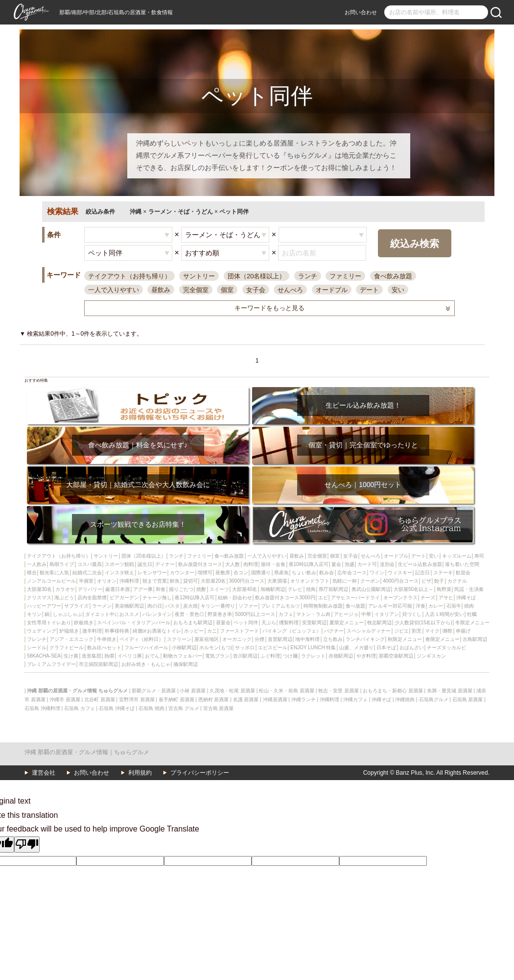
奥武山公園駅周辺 (371, 589)
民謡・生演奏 (469, 589)
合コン (241, 573)
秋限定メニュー (405, 639)
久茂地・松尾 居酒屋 (232, 691)
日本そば (386, 648)
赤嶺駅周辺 (341, 656)
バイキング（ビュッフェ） (292, 631)
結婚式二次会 (87, 573)
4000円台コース (400, 581)
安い (398, 290)
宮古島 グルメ (184, 708)
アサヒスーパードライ (355, 598)
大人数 (233, 564)
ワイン (377, 573)
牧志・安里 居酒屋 (339, 691)
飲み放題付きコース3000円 (285, 598)
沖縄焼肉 (405, 699)
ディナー (165, 564)
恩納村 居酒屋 (214, 699)
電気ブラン (217, 656)
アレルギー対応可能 (390, 606)
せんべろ (290, 290)
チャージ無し (157, 598)
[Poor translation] (27, 844)
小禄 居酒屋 (193, 691)
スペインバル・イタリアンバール (134, 623)
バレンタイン (157, 614)
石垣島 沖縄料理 (42, 708)
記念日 (422, 573)
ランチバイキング (365, 639)
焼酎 (201, 589)
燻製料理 (289, 623)
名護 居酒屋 (246, 699)
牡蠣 (472, 614)
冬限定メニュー (472, 623)
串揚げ (463, 631)
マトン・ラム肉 (313, 614)
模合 (32, 573)
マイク (432, 631)
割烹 (417, 631)
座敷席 (223, 573)
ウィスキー (400, 573)
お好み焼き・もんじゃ (146, 664)
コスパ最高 (90, 564)
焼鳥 (311, 589)
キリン (34, 614)
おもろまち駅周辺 (193, 623)
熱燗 (109, 656)
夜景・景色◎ (189, 614)
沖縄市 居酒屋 (65, 699)
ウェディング (42, 631)
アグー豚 (143, 589)
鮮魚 (175, 581)
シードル (37, 648)
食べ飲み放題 (393, 276)
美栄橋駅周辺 (129, 606)
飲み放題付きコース (200, 564)
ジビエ (401, 631)
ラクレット (313, 656)
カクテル (457, 581)
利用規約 (140, 773)
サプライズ (76, 606)
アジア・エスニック (71, 639)
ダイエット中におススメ (112, 614)
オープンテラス (400, 598)
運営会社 (44, 773)
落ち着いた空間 (462, 564)
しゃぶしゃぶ (68, 614)
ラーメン (102, 606)
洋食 (421, 606)
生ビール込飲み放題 (420, 564)
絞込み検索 (415, 244)
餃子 (439, 581)
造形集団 (92, 656)
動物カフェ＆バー (183, 656)
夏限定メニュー (347, 623)
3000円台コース (247, 581)
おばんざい (412, 648)
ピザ (426, 581)
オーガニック (237, 639)
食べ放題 (355, 606)
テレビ (295, 589)
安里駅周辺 (314, 623)
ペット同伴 (246, 623)
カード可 (367, 564)
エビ (323, 598)
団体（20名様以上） (257, 276)
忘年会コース (352, 573)
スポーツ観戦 (119, 564)
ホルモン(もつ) (216, 648)
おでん (152, 656)
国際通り (261, 573)
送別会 (387, 564)
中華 (366, 614)
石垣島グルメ (434, 699)
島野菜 (444, 589)
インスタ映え (119, 573)
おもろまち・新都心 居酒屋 (393, 691)
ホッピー (194, 631)
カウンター (182, 573)
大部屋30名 (39, 589)
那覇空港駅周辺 (396, 656)
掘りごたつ (181, 589)
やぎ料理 (366, 656)
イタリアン (387, 614)
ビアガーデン (124, 598)
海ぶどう (64, 598)
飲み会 (327, 573)
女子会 (256, 290)
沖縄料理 (129, 581)
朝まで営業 (155, 581)
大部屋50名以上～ (413, 589)
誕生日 (145, 564)
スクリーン (179, 639)
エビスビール (273, 648)
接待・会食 (273, 564)
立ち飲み (333, 639)
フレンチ (37, 639)
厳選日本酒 (117, 589)
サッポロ (245, 648)
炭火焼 (190, 606)
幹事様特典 (117, 631)
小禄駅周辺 (184, 648)
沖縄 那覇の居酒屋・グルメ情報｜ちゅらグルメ (87, 752)
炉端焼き (69, 631)
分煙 (259, 639)
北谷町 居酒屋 (100, 699)
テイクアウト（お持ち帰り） (129, 276)
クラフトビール (67, 648)
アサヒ (446, 598)
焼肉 (469, 606)
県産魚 (281, 573)
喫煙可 (205, 573)
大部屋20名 (213, 581)
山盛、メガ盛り (356, 648)
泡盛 (350, 564)
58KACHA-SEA (44, 656)
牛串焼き (107, 639)
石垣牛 (454, 606)
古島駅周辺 (475, 639)
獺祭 (447, 631)
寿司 (479, 556)
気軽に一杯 (345, 581)
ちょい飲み (304, 573)
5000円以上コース (255, 614)
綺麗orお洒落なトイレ (157, 631)
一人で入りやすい (114, 290)
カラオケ (65, 589)
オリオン (107, 581)
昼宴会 (223, 623)
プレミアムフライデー (51, 664)
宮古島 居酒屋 (219, 708)
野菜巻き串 (220, 614)
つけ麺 (290, 656)
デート (369, 290)
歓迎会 (463, 573)
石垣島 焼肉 (152, 708)
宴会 (336, 564)
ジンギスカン (431, 656)
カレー (436, 606)
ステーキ (443, 573)
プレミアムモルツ (280, 606)
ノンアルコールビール (51, 581)
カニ (212, 631)
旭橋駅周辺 (273, 589)
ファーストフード (239, 631)
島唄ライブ (62, 564)
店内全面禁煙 (92, 598)
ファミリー (345, 276)
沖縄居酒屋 (275, 699)
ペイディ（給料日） (141, 639)
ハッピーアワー (44, 606)
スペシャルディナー (369, 631)
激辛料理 (92, 631)
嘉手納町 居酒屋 (176, 699)
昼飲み (161, 290)
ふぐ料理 (270, 656)
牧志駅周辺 (379, 623)
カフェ (286, 614)
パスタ (172, 606)
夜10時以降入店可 (309, 564)
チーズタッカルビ (446, 648)
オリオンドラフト (310, 581)
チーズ (428, 598)
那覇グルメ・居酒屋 (154, 691)
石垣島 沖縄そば (117, 708)
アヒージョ (346, 614)
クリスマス (39, 598)
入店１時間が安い (444, 614)
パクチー (334, 631)
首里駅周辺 (280, 639)
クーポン (370, 581)
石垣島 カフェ (80, 708)
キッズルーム (457, 556)
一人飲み (37, 564)
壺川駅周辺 (245, 656)
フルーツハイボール (146, 648)
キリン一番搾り (218, 606)
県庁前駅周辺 (333, 589)
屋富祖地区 (207, 639)
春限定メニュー (443, 639)
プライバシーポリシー (200, 773)
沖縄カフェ (355, 699)
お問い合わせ (361, 12)
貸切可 (190, 581)
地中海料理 (307, 639)
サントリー (199, 276)
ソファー (248, 606)
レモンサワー (152, 573)
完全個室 (196, 290)
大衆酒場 (277, 581)
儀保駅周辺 (186, 664)
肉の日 (155, 606)
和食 (161, 589)
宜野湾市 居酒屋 (137, 699)
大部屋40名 (245, 589)
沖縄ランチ (304, 699)
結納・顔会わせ (235, 598)
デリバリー (90, 589)
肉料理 (251, 564)
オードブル (332, 290)
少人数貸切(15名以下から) (423, 623)
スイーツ (219, 589)
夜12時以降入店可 (195, 598)
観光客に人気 (54, 573)
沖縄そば (466, 598)
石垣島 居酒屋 (468, 699)
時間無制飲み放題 (323, 606)
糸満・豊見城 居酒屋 (450, 691)
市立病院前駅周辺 (98, 664)
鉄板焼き (84, 623)
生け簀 (71, 656)
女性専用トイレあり (49, 623)
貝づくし (412, 614)
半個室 (86, 581)
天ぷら (269, 623)
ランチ (308, 276)
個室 (227, 290)
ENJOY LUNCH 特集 (313, 648)
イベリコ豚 (130, 656)
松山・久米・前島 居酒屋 (287, 691)
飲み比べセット (104, 648)
